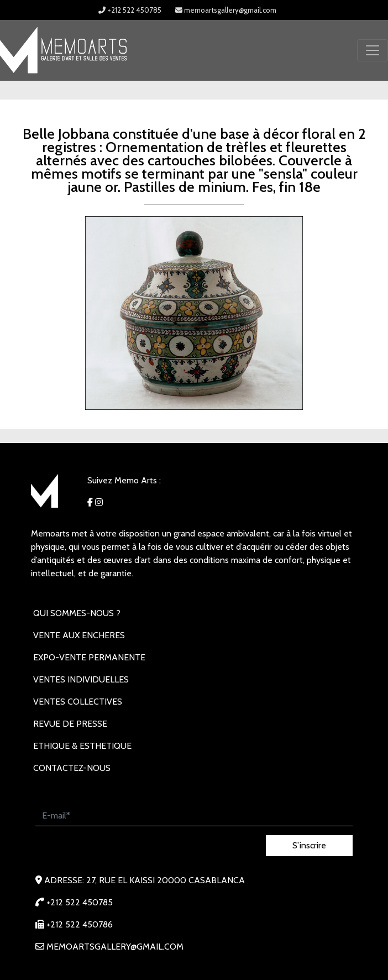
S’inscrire (309, 845)
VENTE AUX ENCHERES (79, 635)
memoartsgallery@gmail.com (226, 10)
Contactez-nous (72, 768)
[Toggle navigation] (373, 50)
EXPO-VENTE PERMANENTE (89, 657)
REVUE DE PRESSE (70, 724)
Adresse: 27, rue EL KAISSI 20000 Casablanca (140, 880)
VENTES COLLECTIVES (78, 702)
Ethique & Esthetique (82, 746)
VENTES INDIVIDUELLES (81, 679)
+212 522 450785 (130, 10)
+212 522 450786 (74, 924)
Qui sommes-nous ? (77, 613)
